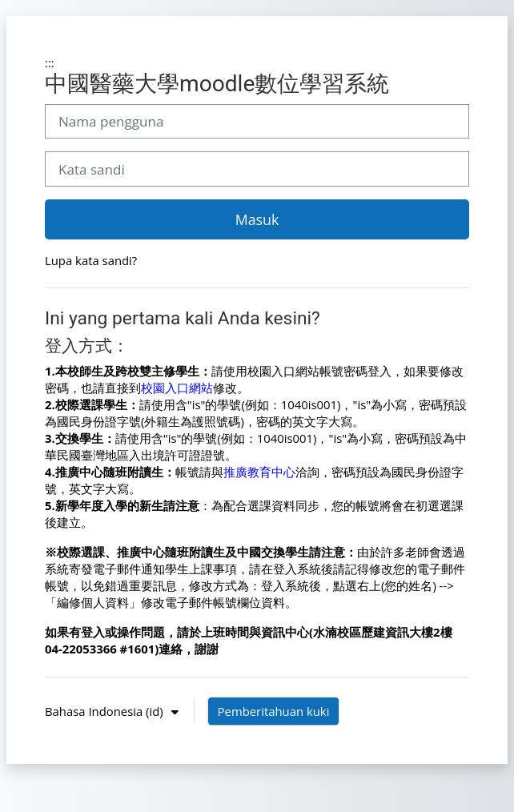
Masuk (257, 219)
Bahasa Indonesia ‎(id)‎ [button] (106, 711)
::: (50, 62)
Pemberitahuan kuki (274, 711)
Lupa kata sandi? (91, 260)
